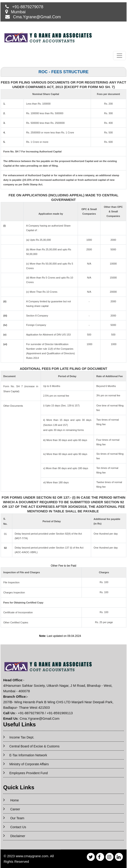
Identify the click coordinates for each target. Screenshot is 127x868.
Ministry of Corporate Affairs (29, 764)
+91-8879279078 (28, 7)
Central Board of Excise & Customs (34, 746)
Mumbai (18, 12)
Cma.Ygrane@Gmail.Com (37, 17)
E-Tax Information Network (28, 755)
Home (15, 800)
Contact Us (18, 827)
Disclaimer (18, 836)
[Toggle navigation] (119, 56)
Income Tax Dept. (22, 737)
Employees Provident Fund (29, 773)
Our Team (17, 818)
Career (15, 809)
